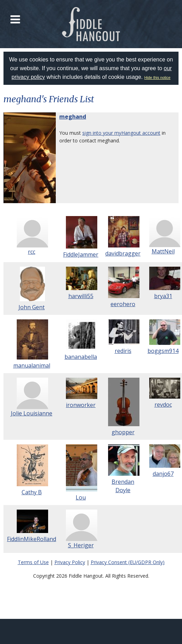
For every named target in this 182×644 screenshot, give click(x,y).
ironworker (81, 405)
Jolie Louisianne (32, 413)
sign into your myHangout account (121, 133)
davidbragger (123, 253)
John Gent (32, 307)
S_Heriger (81, 545)
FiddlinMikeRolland (32, 539)
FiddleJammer (81, 254)
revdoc (163, 405)
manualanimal (32, 365)
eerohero (123, 304)
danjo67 (163, 474)
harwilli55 (81, 296)
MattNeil (163, 251)
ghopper (123, 432)
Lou (81, 497)
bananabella (81, 357)
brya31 (163, 296)
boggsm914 (163, 351)
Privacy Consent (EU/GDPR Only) (128, 562)
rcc (32, 252)
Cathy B (32, 492)
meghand (73, 117)
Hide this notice (157, 77)
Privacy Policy (70, 562)
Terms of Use (33, 562)
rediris (123, 351)
